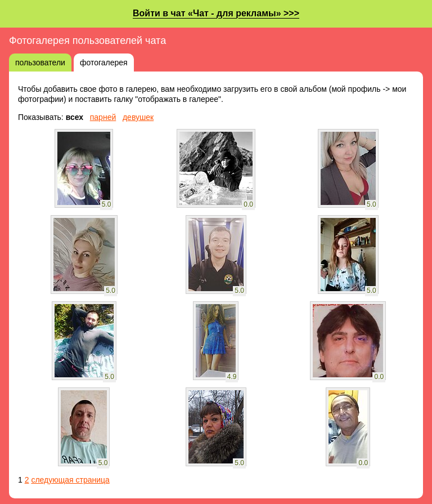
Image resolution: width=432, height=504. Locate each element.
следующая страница (70, 480)
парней (103, 117)
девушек (138, 117)
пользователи (40, 63)
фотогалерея (104, 63)
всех (75, 117)
